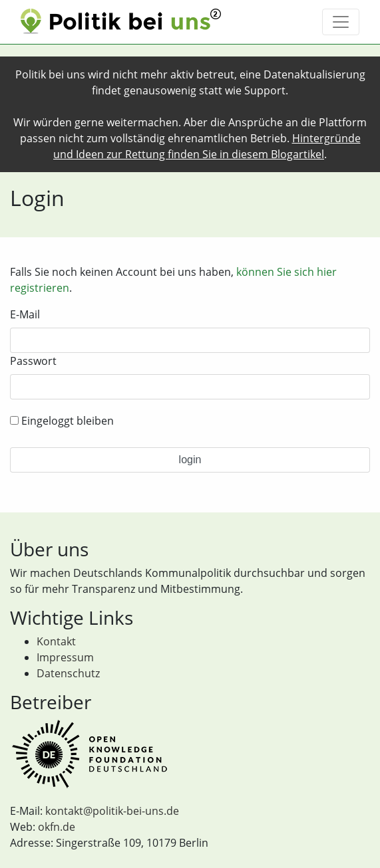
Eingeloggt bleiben (62, 421)
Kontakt (56, 641)
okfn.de (57, 827)
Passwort (33, 361)
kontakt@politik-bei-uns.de (112, 811)
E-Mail (25, 314)
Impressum (65, 657)
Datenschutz (68, 673)
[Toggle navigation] (341, 22)
